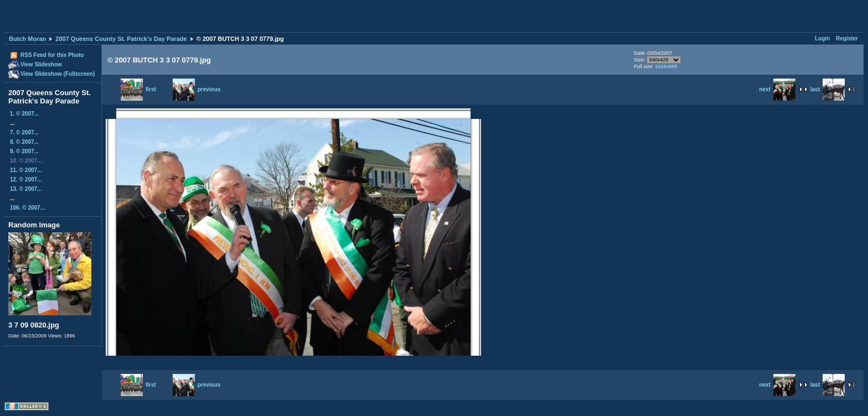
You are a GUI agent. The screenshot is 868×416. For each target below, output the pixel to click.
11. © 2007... (26, 170)
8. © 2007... (24, 142)
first (138, 89)
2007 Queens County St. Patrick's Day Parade (121, 39)
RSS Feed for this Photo (52, 55)
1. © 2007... (24, 114)
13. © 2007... (26, 189)
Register (847, 38)
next (777, 89)
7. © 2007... (24, 132)
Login (822, 38)
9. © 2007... (24, 151)
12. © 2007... (26, 180)
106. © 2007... (27, 208)
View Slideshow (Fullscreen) (58, 74)
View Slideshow (41, 64)
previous (197, 89)
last (828, 89)
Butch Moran (27, 39)
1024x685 (666, 66)
